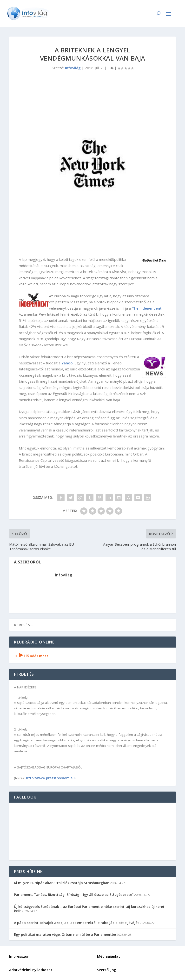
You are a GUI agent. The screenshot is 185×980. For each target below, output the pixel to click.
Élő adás (31, 656)
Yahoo (67, 363)
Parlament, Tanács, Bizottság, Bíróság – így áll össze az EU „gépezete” (74, 895)
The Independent (147, 308)
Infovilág (73, 68)
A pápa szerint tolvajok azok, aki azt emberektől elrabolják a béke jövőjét (76, 923)
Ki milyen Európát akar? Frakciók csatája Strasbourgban (62, 883)
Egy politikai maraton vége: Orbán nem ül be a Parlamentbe (65, 934)
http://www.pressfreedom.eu (50, 778)
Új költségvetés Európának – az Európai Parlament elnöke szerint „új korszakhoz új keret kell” (89, 909)
